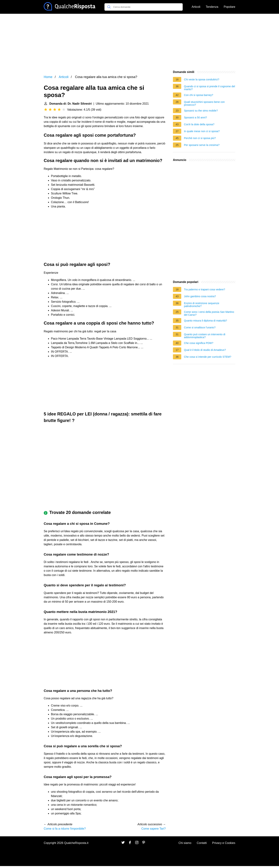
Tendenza (212, 7)
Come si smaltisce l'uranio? (200, 327)
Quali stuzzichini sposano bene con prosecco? (204, 103)
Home (48, 77)
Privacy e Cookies (224, 843)
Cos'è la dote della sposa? (199, 124)
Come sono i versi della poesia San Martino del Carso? (209, 313)
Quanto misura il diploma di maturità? (205, 321)
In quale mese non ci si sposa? (202, 131)
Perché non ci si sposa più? (200, 138)
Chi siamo (185, 843)
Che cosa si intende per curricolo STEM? (208, 357)
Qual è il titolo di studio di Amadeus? (205, 350)
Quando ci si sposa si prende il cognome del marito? (209, 88)
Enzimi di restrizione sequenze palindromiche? (202, 305)
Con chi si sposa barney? (199, 95)
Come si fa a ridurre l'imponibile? (65, 829)
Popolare (229, 7)
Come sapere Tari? (154, 829)
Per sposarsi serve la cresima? (202, 145)
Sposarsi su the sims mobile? (201, 111)
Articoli (196, 7)
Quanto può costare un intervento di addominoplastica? (205, 336)
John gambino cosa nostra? (200, 296)
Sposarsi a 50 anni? (195, 117)
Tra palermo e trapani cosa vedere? (204, 289)
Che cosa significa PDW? (199, 343)
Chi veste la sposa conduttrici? (202, 79)
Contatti (202, 843)
